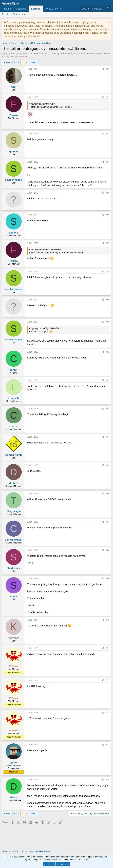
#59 (108, 300)
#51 (108, 69)
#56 (108, 215)
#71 (108, 648)
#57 (108, 243)
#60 (108, 322)
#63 (108, 409)
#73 (108, 713)
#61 (108, 352)
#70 (108, 620)
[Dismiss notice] (108, 22)
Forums (36, 9)
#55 (108, 193)
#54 (108, 162)
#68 (108, 550)
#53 (108, 134)
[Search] (108, 9)
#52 (108, 97)
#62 (108, 380)
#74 (108, 745)
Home (8, 9)
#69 (108, 579)
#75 (108, 780)
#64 (108, 437)
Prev (8, 62)
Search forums (20, 14)
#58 (108, 271)
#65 (108, 465)
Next (33, 62)
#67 (108, 522)
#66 (108, 494)
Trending (6, 14)
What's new (52, 9)
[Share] (103, 69)
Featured (21, 9)
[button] (61, 9)
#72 (108, 680)
